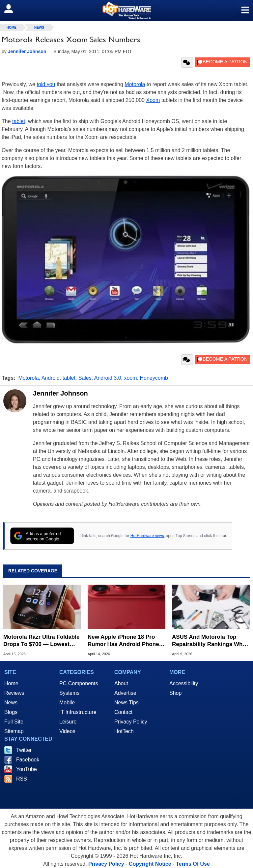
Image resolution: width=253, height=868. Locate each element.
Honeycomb (154, 378)
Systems (69, 693)
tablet (19, 121)
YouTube (27, 769)
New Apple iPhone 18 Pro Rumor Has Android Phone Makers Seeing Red (123, 641)
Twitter (24, 750)
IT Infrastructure (78, 712)
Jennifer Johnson (60, 393)
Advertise (125, 693)
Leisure (68, 722)
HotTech (124, 731)
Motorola (135, 84)
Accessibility (184, 683)
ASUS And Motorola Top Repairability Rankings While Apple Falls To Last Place (210, 641)
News (39, 28)
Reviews (14, 693)
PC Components (79, 683)
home (12, 28)
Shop (175, 693)
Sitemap (14, 731)
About (121, 683)
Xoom (153, 100)
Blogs (11, 712)
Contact (123, 712)
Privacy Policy (131, 722)
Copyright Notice (150, 864)
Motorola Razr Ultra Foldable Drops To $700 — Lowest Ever (41, 641)
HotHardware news (147, 536)
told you (46, 84)
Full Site (14, 722)
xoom (131, 378)
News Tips (126, 703)
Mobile (67, 703)
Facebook (28, 760)
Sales (85, 378)
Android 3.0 (108, 378)
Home (11, 683)
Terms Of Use (193, 864)
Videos (67, 731)
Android (51, 378)
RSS (22, 779)
